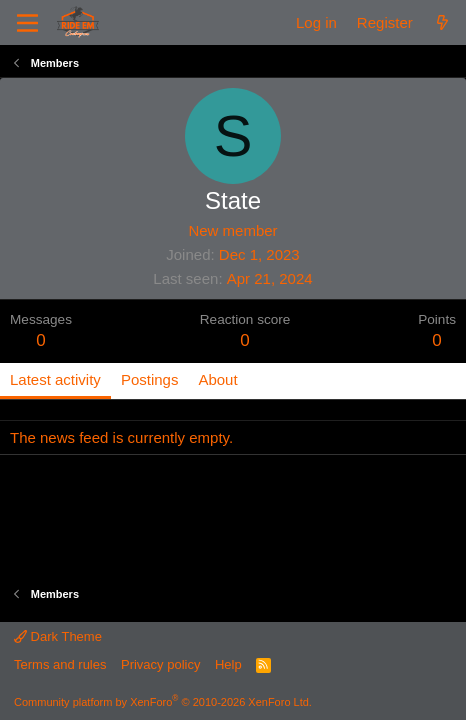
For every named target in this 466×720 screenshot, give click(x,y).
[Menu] (27, 23)
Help (228, 664)
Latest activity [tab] (55, 379)
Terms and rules (60, 664)
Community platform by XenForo (163, 702)
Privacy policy (160, 664)
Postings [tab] (150, 379)
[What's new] (442, 22)
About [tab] (217, 379)
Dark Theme (58, 636)
